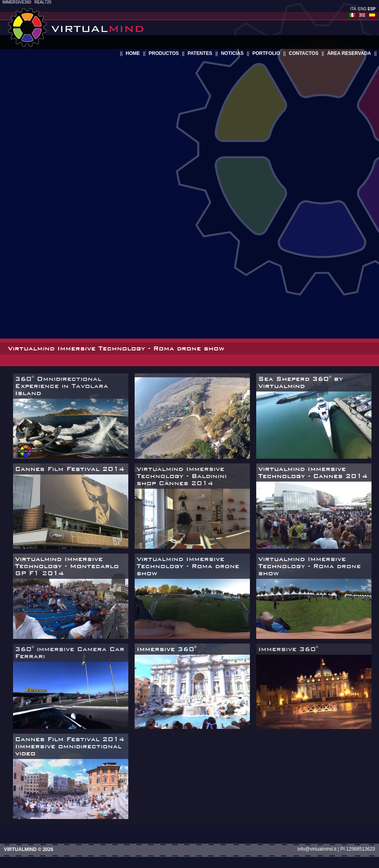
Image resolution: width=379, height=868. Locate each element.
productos (164, 53)
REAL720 (43, 2)
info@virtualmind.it (317, 849)
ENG (362, 9)
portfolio (266, 53)
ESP (371, 9)
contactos (304, 53)
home (133, 53)
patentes (200, 53)
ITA (353, 9)
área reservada (349, 53)
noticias (232, 53)
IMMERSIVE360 (17, 2)
